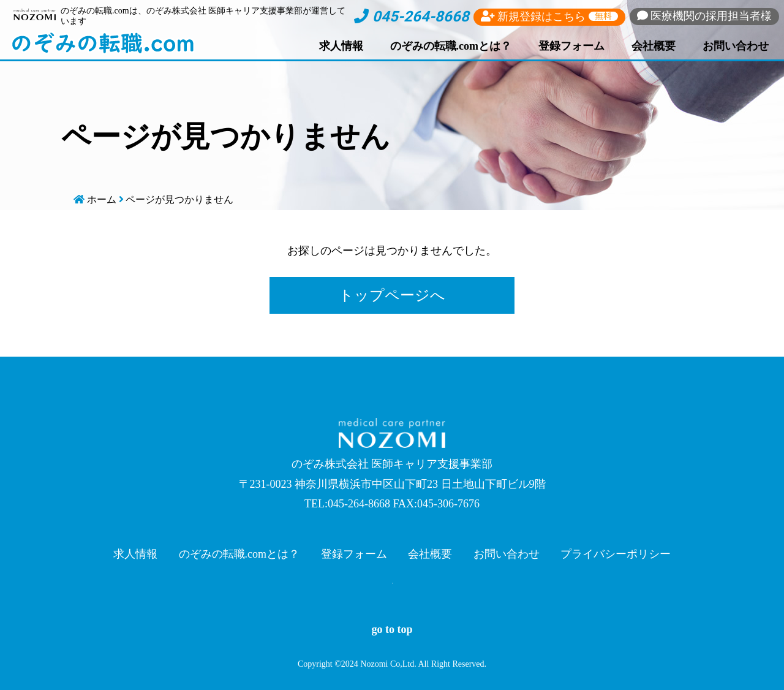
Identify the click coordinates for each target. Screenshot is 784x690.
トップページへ (392, 295)
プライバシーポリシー (616, 554)
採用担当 (705, 16)
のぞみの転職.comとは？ (451, 46)
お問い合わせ (736, 46)
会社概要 (654, 46)
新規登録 (549, 17)
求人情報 (341, 46)
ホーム (102, 199)
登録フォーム (571, 46)
